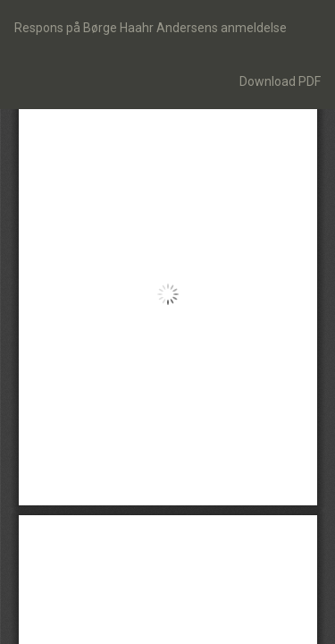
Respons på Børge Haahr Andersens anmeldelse (151, 28)
